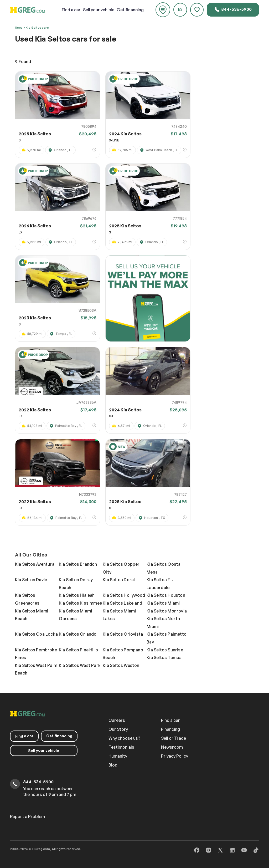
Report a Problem (27, 816)
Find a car (170, 720)
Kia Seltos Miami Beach (32, 615)
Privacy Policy (175, 756)
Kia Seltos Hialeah (77, 595)
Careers (117, 720)
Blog (113, 765)
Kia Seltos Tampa (164, 657)
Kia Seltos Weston (121, 665)
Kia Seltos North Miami (163, 622)
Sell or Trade (174, 738)
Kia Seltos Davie (31, 580)
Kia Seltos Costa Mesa (164, 568)
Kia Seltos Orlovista (123, 634)
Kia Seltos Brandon (78, 564)
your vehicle (99, 10)
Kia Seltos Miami (163, 603)
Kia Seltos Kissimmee (80, 603)
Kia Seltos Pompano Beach (123, 654)
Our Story (118, 729)
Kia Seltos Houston (166, 595)
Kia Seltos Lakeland (122, 603)
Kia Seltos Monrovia (167, 611)
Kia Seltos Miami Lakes (119, 615)
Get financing (130, 10)
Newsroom (172, 747)
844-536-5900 (233, 9)
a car (71, 10)
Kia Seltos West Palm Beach (36, 669)
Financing (170, 729)
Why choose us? (124, 738)
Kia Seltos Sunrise (165, 650)
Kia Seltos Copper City (121, 568)
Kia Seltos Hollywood (124, 595)
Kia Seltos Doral (119, 580)
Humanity (118, 756)
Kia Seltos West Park (80, 665)
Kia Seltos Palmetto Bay (167, 638)
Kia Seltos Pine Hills (78, 650)
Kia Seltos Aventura (35, 564)
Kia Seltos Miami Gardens (75, 615)
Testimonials (121, 747)
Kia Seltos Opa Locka (36, 634)
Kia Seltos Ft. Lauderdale (160, 584)
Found (23, 62)
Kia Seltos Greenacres (27, 599)
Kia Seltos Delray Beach (76, 584)
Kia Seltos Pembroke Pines (36, 654)
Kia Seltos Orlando (78, 634)
